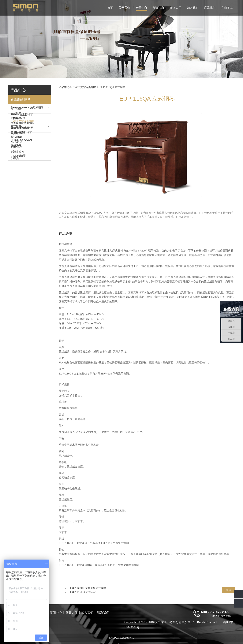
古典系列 (16, 249)
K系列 (14, 208)
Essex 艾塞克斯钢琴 (23, 148)
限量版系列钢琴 (20, 130)
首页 (110, 8)
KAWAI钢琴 (18, 173)
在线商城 (227, 8)
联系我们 (210, 8)
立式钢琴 (16, 115)
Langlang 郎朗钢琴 (22, 154)
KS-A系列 (16, 198)
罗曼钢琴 (16, 271)
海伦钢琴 (16, 164)
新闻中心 (159, 8)
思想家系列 (17, 255)
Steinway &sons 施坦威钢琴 (27, 108)
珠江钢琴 (16, 230)
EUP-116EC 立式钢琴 (83, 592)
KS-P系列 (16, 203)
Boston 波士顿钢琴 (22, 141)
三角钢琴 (16, 120)
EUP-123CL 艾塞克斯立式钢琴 (88, 588)
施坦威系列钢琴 (20, 99)
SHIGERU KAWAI (21, 221)
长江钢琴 (16, 240)
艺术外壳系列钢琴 (21, 134)
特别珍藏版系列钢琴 (23, 125)
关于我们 (124, 8)
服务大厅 (176, 8)
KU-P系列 (16, 189)
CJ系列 (15, 262)
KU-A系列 (16, 193)
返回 (229, 590)
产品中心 (141, 8)
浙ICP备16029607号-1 (121, 638)
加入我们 (193, 8)
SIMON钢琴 (18, 280)
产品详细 (66, 234)
